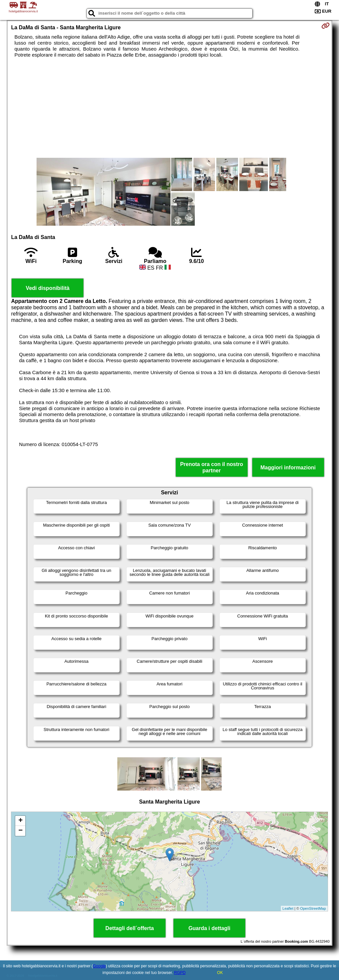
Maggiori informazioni (288, 468)
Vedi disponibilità (48, 288)
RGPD (180, 973)
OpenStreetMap (313, 908)
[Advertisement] (170, 108)
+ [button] (20, 821)
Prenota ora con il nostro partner (212, 467)
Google (100, 966)
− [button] (20, 831)
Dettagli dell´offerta (130, 928)
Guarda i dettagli (209, 928)
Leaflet (288, 908)
